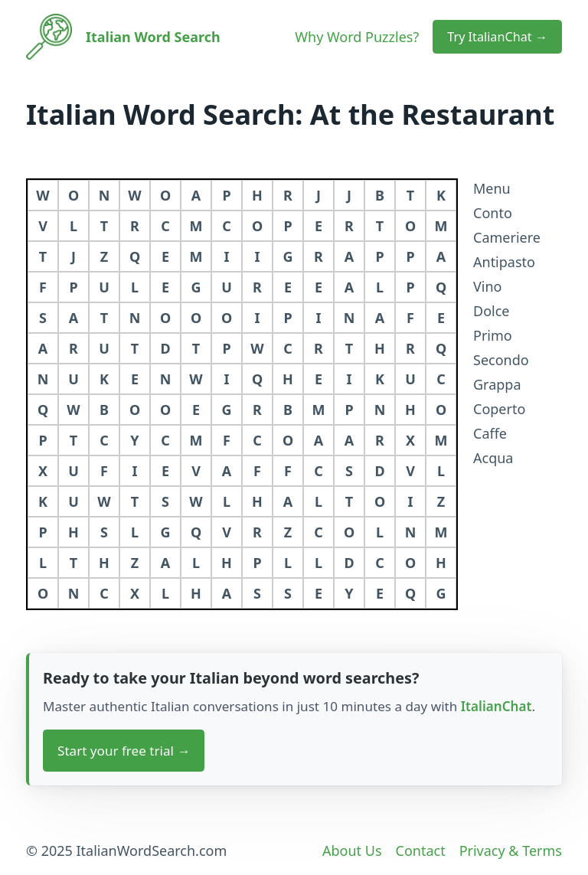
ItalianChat (497, 706)
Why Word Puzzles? (357, 37)
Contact (421, 851)
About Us (352, 851)
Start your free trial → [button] (124, 751)
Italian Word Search (153, 37)
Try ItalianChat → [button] (497, 37)
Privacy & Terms (511, 851)
